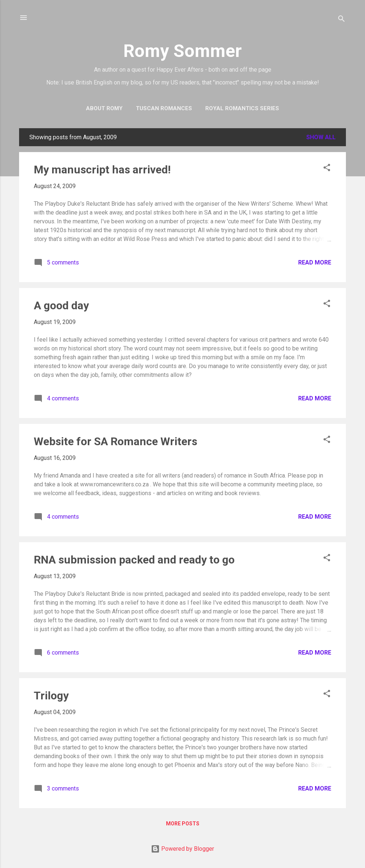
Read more (315, 262)
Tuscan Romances (164, 108)
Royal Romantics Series (242, 108)
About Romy (104, 108)
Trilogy (51, 696)
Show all (321, 137)
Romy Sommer (182, 51)
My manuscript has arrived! (102, 170)
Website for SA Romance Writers (115, 441)
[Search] (341, 20)
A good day (61, 305)
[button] (327, 169)
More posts (183, 824)
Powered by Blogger (182, 849)
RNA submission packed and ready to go (134, 560)
